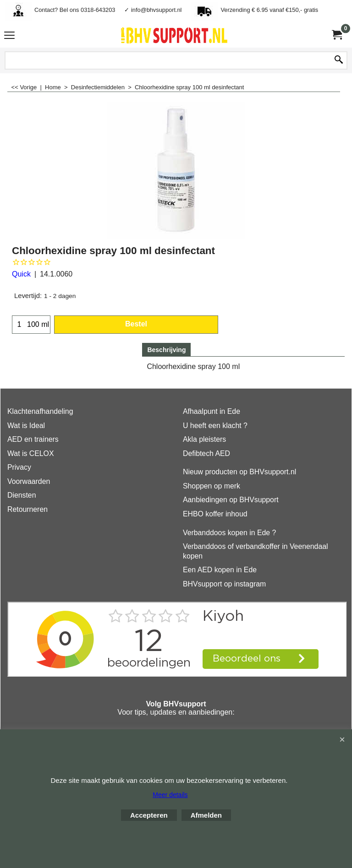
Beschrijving (166, 350)
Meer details (170, 795)
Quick (21, 274)
